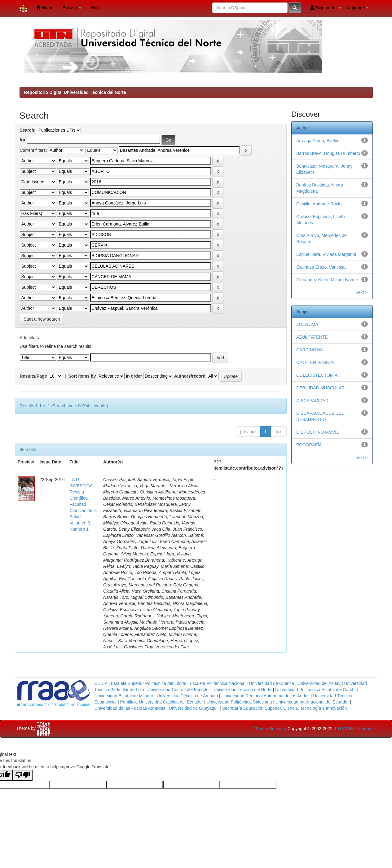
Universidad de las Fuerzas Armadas (130, 708)
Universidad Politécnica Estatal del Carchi (315, 690)
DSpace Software (269, 729)
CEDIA (101, 683)
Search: (28, 130)
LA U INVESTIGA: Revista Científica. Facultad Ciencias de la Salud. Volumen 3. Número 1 (83, 504)
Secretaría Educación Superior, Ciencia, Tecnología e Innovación (284, 708)
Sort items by (82, 376)
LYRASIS (344, 729)
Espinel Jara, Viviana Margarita (326, 254)
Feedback (366, 729)
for (23, 140)
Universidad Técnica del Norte (242, 690)
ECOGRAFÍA (309, 445)
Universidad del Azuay (319, 683)
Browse (72, 8)
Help (95, 8)
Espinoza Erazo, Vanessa (321, 267)
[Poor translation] (23, 775)
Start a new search (42, 319)
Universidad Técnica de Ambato (187, 696)
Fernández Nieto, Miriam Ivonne (327, 280)
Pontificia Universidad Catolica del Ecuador (162, 702)
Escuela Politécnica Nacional (218, 683)
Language (357, 8)
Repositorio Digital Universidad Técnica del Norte (75, 92)
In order (134, 376)
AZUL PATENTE (312, 337)
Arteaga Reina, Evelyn (318, 141)
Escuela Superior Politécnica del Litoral (149, 683)
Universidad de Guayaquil (194, 708)
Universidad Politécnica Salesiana (239, 702)
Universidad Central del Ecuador (179, 690)
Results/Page (33, 376)
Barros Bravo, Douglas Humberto (328, 153)
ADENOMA (307, 324)
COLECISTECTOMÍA (317, 375)
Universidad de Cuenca (271, 683)
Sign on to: (326, 8)
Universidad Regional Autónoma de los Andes (266, 696)
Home (45, 8)
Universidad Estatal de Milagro (124, 696)
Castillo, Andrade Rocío (319, 204)
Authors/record (190, 376)
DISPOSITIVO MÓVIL (317, 432)
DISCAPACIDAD (312, 401)
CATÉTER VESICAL (316, 362)
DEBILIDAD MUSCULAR (320, 388)
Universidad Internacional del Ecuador (312, 702)
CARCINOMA (310, 350)
